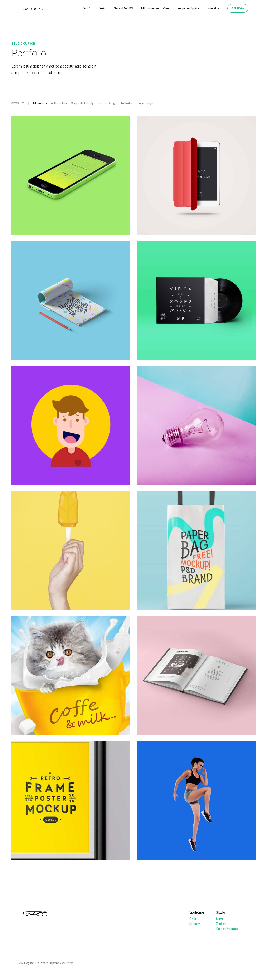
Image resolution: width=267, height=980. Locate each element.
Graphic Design (107, 103)
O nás (102, 8)
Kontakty (213, 8)
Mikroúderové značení (155, 8)
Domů (86, 8)
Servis (220, 919)
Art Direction (59, 103)
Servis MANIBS (123, 8)
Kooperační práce (188, 8)
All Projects (40, 103)
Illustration (127, 103)
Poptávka (238, 8)
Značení (221, 924)
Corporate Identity (82, 103)
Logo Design (145, 103)
